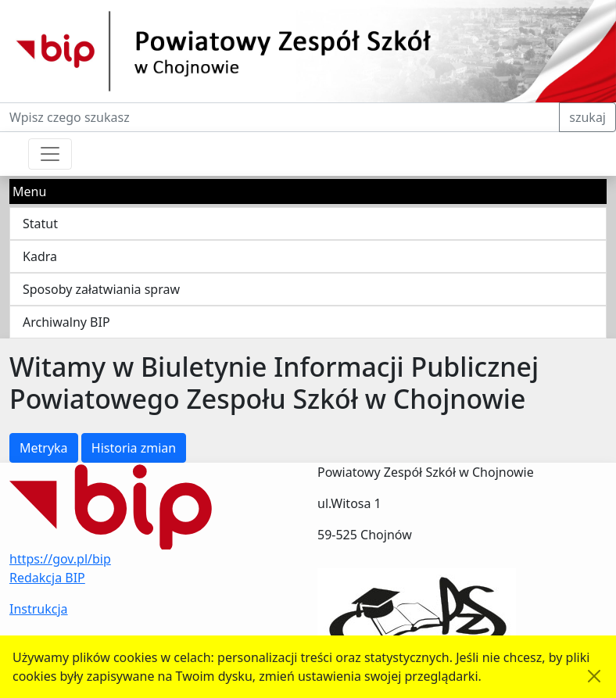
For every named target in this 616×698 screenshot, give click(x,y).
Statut (40, 224)
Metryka (44, 448)
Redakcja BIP (47, 578)
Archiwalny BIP (66, 322)
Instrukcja (39, 609)
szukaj (587, 117)
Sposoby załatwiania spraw (101, 289)
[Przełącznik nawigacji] (50, 154)
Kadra (40, 256)
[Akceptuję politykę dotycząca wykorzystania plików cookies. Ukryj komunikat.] (594, 676)
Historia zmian (134, 448)
